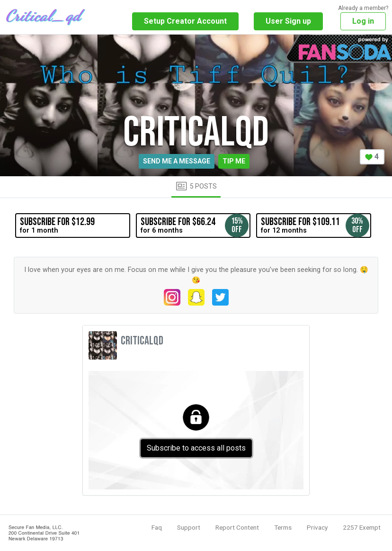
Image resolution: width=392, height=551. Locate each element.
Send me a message (177, 161)
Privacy (317, 527)
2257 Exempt (362, 527)
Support (189, 527)
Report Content (237, 527)
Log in (363, 21)
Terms (283, 527)
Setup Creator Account (185, 21)
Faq (157, 527)
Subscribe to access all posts (196, 448)
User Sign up (288, 21)
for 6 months (195, 226)
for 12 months (315, 226)
